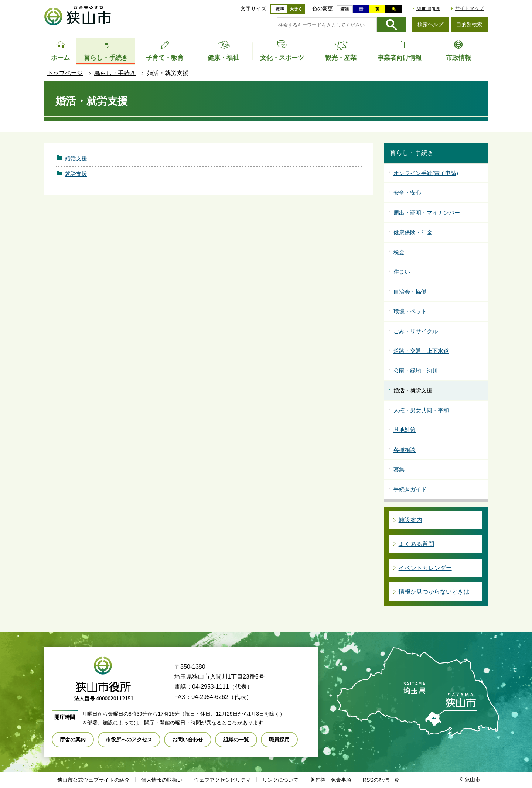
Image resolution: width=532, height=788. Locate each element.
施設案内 (410, 520)
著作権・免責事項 (331, 780)
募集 (399, 469)
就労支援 (76, 174)
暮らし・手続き (115, 73)
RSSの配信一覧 (381, 780)
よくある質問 (416, 544)
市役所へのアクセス (129, 740)
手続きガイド (410, 489)
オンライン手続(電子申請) (426, 173)
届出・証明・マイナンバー (427, 213)
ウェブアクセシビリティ (222, 780)
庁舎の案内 (73, 740)
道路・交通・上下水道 (421, 351)
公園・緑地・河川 (416, 371)
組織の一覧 (236, 740)
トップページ (65, 73)
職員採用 (279, 740)
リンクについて (280, 780)
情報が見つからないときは (434, 592)
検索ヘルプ (430, 24)
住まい (402, 272)
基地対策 (405, 430)
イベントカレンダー (425, 568)
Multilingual (428, 8)
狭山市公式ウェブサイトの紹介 (93, 780)
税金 (399, 252)
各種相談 (405, 450)
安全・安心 (407, 193)
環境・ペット (410, 311)
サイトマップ (470, 8)
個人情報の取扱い (162, 780)
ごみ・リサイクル (416, 331)
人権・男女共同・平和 (421, 410)
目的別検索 (469, 24)
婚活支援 (76, 158)
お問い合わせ (188, 740)
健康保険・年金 (413, 232)
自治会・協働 (410, 292)
